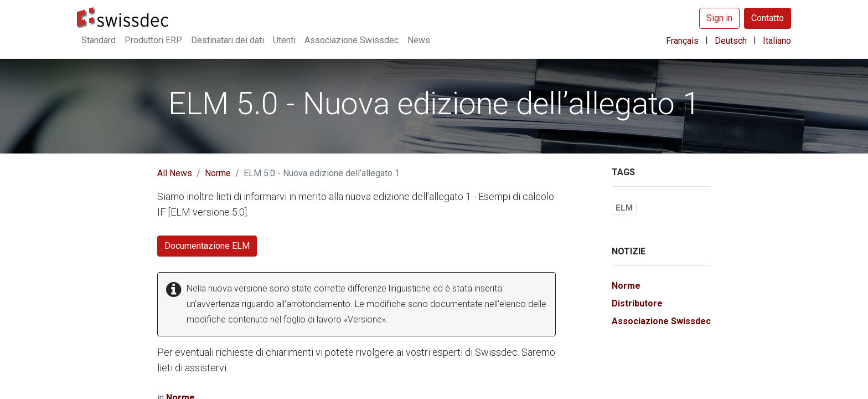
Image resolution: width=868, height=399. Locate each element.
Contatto (768, 18)
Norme (218, 173)
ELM (624, 208)
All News (175, 173)
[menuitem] (99, 40)
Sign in (719, 18)
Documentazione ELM (207, 246)
